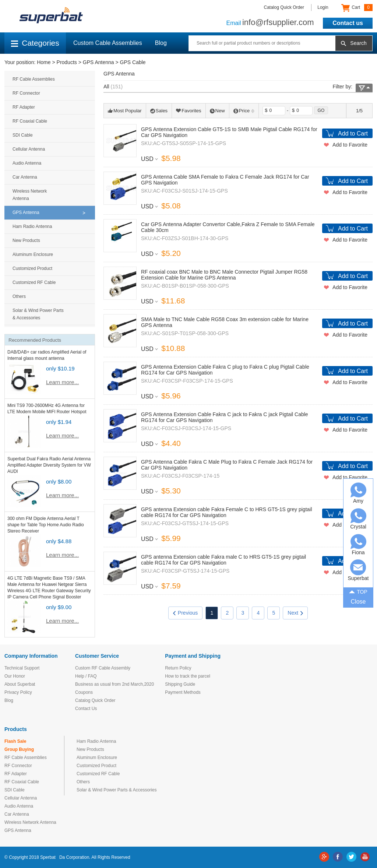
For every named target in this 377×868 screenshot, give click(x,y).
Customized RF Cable (34, 282)
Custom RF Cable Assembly (103, 668)
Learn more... (62, 382)
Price (244, 111)
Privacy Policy (18, 692)
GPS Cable (133, 62)
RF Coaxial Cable (30, 121)
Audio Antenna (27, 163)
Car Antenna (25, 177)
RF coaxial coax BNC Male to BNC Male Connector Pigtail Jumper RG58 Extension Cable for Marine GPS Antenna (224, 275)
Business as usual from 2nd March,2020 (114, 684)
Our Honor (15, 676)
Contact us (348, 23)
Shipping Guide (180, 684)
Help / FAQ (86, 676)
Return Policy (178, 668)
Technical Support (22, 668)
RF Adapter (24, 107)
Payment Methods (183, 692)
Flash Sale (15, 741)
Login (323, 7)
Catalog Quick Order (284, 7)
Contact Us (86, 709)
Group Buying (19, 749)
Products (67, 62)
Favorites (188, 111)
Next (295, 613)
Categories (35, 43)
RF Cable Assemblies (34, 79)
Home (44, 62)
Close (358, 602)
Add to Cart (353, 133)
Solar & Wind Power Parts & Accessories (38, 314)
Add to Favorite (350, 145)
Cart (357, 8)
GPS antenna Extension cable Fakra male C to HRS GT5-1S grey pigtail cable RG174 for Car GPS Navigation (223, 560)
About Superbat (20, 684)
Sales (159, 111)
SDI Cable (23, 135)
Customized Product (32, 268)
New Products (26, 240)
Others (19, 296)
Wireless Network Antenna (30, 195)
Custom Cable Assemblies (108, 43)
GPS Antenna (98, 62)
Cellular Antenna (29, 149)
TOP (358, 591)
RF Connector (26, 93)
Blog (161, 43)
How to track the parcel (188, 676)
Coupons (84, 692)
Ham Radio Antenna (32, 226)
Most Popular (125, 111)
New (217, 111)
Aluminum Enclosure (33, 254)
